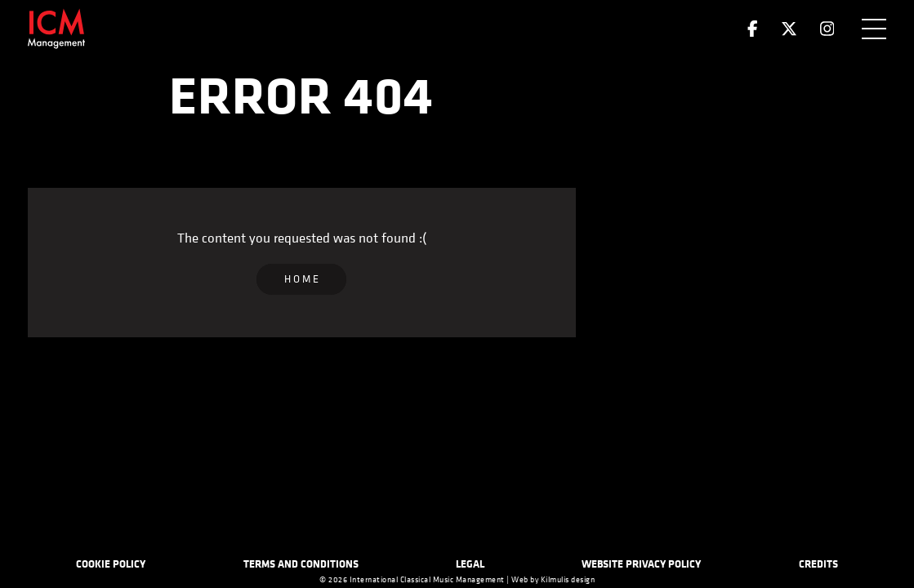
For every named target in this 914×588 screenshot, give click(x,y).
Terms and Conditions (301, 563)
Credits (818, 563)
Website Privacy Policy (641, 563)
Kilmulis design (568, 580)
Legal (470, 563)
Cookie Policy (111, 563)
